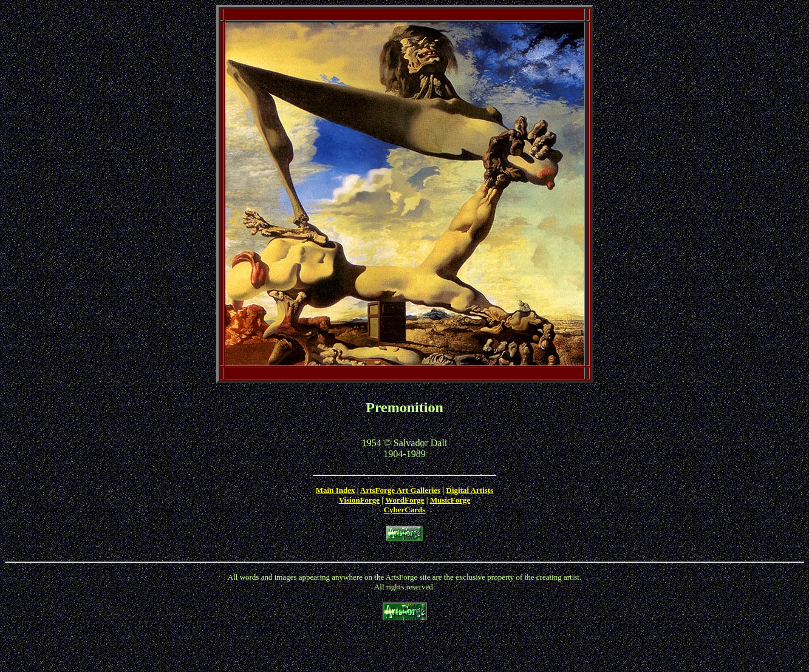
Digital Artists (470, 490)
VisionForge (359, 500)
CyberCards (405, 510)
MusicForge (450, 500)
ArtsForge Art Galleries (400, 490)
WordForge (405, 500)
